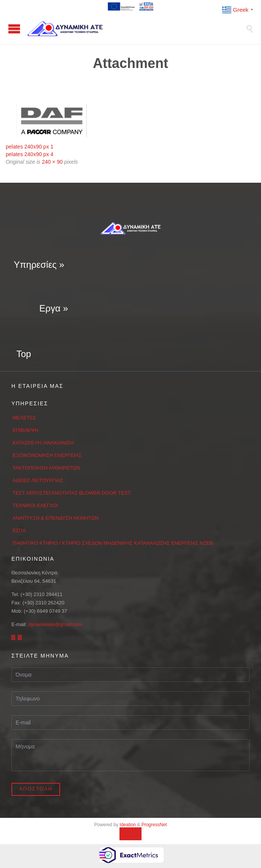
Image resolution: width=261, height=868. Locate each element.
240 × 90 (52, 162)
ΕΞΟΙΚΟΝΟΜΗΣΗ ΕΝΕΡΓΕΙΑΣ (47, 455)
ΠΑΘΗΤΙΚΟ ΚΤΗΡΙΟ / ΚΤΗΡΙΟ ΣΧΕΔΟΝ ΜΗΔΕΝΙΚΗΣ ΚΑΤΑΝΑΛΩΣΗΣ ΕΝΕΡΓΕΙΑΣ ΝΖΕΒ (113, 543)
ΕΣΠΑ (19, 530)
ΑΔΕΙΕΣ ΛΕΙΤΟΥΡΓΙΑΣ (38, 480)
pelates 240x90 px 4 (29, 154)
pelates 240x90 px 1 (29, 147)
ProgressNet (154, 825)
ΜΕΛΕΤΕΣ (24, 418)
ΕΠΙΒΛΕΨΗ (25, 430)
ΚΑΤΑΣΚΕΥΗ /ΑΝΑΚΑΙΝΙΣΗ (43, 443)
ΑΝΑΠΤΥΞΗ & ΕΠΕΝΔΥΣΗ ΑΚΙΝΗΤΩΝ (56, 518)
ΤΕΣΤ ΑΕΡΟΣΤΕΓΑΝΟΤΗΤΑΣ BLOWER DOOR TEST (72, 493)
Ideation (128, 825)
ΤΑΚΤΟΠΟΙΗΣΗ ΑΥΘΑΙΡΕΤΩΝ (46, 468)
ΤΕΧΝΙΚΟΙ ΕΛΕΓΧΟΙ (35, 505)
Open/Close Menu (14, 29)
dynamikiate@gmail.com (55, 624)
